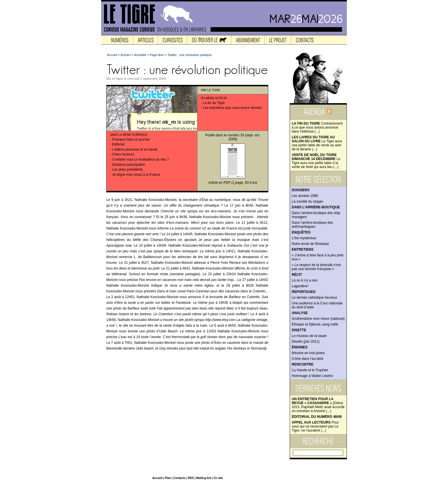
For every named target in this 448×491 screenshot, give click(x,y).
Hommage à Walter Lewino (312, 376)
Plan (168, 478)
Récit (297, 275)
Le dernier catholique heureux (314, 298)
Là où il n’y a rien (305, 280)
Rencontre (303, 364)
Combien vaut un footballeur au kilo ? (140, 159)
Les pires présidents (127, 169)
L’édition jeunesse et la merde (135, 149)
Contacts (179, 478)
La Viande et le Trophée (310, 370)
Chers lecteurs (123, 154)
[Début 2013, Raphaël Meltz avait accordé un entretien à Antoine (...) (318, 405)
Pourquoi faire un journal (131, 139)
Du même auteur (214, 98)
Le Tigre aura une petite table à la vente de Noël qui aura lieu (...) (316, 161)
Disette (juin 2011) (306, 342)
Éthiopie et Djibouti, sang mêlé (315, 324)
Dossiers (301, 190)
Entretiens (303, 250)
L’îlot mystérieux (304, 238)
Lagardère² (300, 286)
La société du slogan (307, 201)
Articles (125, 55)
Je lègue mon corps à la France (136, 175)
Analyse (300, 313)
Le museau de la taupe (309, 336)
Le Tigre (214, 90)
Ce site (218, 478)
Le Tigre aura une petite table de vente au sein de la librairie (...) (317, 143)
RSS (191, 478)
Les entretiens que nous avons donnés (232, 108)
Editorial (118, 144)
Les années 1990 (305, 196)
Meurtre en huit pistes (308, 353)
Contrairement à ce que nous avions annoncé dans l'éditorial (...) (317, 127)
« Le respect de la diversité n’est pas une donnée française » (316, 267)
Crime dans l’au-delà (307, 359)
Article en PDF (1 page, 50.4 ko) (233, 183)
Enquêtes (301, 232)
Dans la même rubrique (129, 135)
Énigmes (300, 347)
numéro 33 (236, 135)
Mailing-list (204, 478)
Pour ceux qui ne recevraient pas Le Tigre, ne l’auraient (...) (315, 426)
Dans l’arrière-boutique (316, 207)
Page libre (157, 55)
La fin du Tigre (214, 103)
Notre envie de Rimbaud (310, 244)
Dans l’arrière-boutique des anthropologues (312, 225)
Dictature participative (128, 165)
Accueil (112, 55)
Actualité (140, 55)
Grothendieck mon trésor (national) (318, 319)
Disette (299, 330)
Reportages (304, 292)
